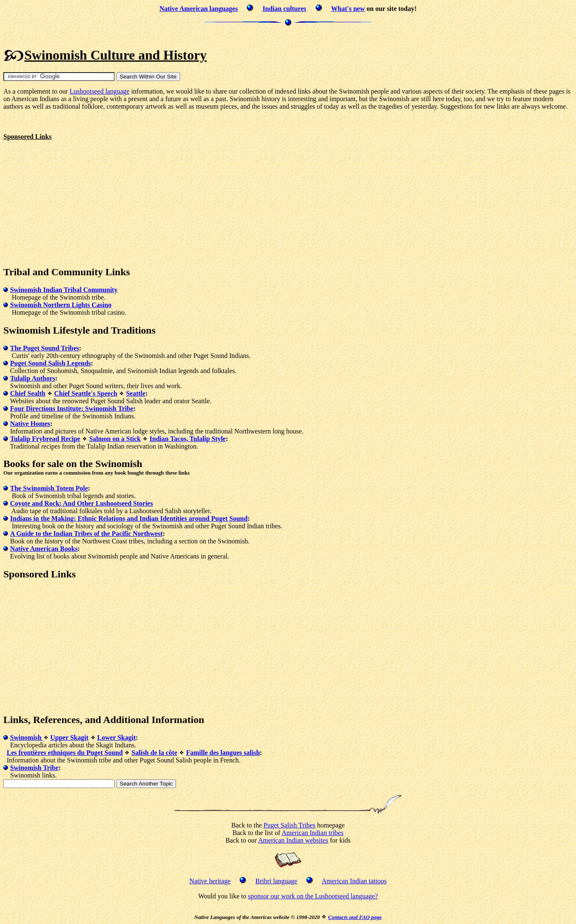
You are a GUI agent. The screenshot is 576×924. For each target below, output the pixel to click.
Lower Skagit (117, 737)
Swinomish (27, 737)
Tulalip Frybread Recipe (45, 439)
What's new (348, 9)
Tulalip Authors (33, 378)
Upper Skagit (69, 737)
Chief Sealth (28, 393)
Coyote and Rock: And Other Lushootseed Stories (81, 503)
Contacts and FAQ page (355, 917)
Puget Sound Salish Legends (51, 363)
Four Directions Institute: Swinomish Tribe (72, 408)
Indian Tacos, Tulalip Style (187, 439)
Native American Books (44, 549)
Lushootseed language (100, 91)
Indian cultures (284, 9)
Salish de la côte (154, 753)
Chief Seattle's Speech (86, 393)
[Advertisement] (288, 35)
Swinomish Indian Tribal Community (64, 290)
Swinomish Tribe (34, 768)
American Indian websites (293, 840)
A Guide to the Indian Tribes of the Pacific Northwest (86, 534)
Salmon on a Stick (115, 439)
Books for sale (34, 464)
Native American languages (199, 9)
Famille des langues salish (223, 753)
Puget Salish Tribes (290, 825)
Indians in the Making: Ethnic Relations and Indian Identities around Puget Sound (129, 518)
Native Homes (30, 424)
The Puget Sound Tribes (45, 348)
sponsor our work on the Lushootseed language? (313, 896)
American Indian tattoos (354, 881)
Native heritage (210, 881)
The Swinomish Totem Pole (49, 488)
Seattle (136, 393)
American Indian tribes (313, 833)
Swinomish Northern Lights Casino (61, 305)
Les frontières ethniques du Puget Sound (65, 753)
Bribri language (276, 881)
